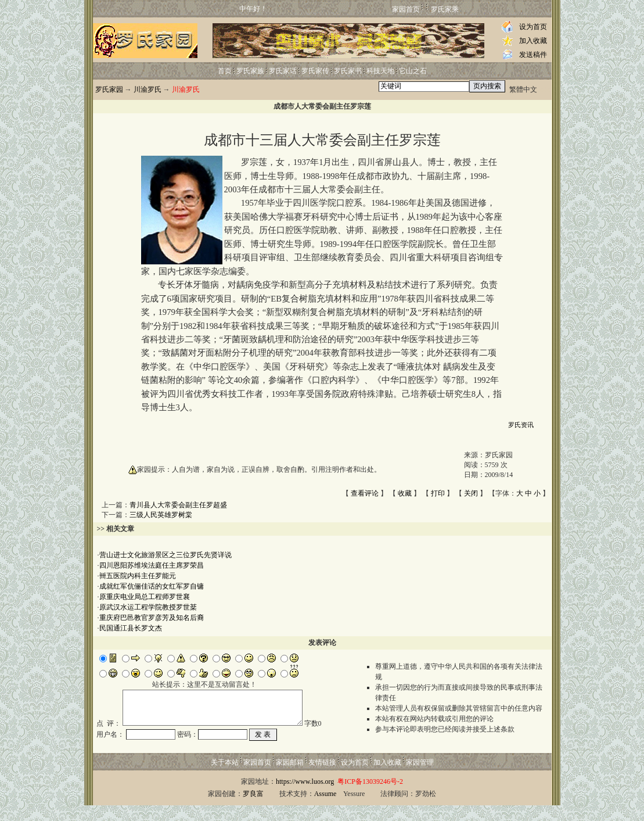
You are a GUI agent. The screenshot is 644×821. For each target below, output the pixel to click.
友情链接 (322, 778)
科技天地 (380, 71)
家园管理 (420, 778)
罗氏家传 (315, 71)
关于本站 (225, 778)
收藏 (405, 493)
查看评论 (365, 493)
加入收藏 (533, 41)
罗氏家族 (250, 71)
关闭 (471, 493)
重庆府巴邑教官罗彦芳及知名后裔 (152, 618)
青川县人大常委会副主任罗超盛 (178, 505)
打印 (438, 493)
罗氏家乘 (445, 9)
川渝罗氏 (147, 89)
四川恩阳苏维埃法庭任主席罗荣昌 (152, 565)
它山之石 (413, 71)
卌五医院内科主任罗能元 (138, 576)
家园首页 (406, 9)
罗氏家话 (283, 71)
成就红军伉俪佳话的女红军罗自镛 (152, 586)
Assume (325, 809)
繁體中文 (523, 89)
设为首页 (533, 27)
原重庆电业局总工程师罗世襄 (145, 597)
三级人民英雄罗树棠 (161, 515)
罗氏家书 (348, 71)
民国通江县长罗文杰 (131, 628)
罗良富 (253, 809)
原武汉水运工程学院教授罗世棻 (148, 607)
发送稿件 (533, 55)
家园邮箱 (290, 778)
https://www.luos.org (305, 797)
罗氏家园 (109, 89)
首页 (225, 71)
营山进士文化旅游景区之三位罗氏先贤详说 (166, 555)
